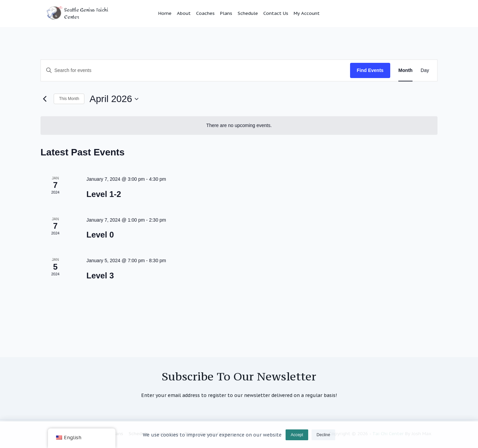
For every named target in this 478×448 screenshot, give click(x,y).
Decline (323, 438)
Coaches (205, 13)
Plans (226, 13)
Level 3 (100, 276)
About (184, 13)
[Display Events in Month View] (405, 70)
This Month (69, 99)
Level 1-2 (104, 194)
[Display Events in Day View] (425, 70)
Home (165, 13)
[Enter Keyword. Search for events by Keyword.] (195, 70)
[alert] (239, 126)
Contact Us (276, 13)
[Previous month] (45, 99)
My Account (307, 13)
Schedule (248, 13)
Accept (297, 438)
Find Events (370, 70)
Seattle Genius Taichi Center (86, 14)
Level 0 (100, 235)
